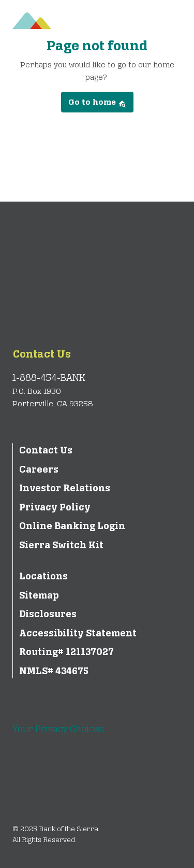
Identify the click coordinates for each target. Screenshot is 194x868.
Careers (39, 469)
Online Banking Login (72, 526)
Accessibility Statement (78, 633)
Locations (43, 576)
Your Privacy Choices (84, 729)
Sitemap (39, 595)
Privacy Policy (55, 507)
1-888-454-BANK (49, 378)
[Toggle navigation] (27, 56)
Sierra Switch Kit (61, 545)
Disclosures (48, 614)
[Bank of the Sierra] (63, 19)
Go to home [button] (97, 102)
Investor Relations (65, 488)
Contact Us (42, 354)
